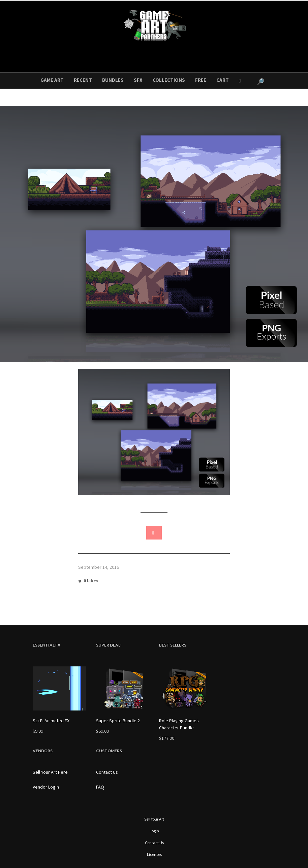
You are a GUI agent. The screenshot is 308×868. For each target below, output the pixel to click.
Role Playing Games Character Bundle (179, 724)
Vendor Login (46, 787)
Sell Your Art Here (50, 772)
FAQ (100, 787)
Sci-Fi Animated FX (51, 721)
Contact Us (107, 772)
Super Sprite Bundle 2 (118, 721)
